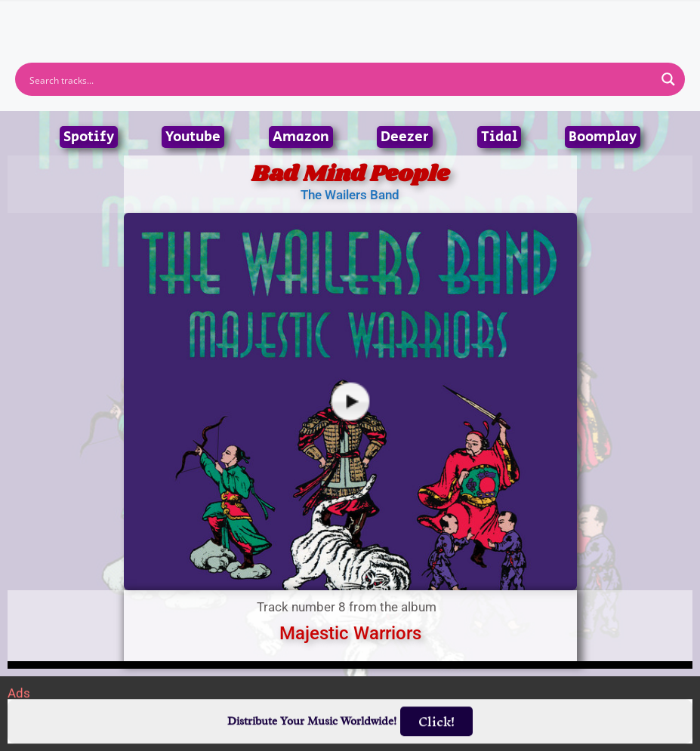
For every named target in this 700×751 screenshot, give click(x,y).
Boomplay (603, 137)
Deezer (405, 137)
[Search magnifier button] (668, 79)
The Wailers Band (350, 195)
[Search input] (340, 79)
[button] (350, 18)
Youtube (193, 137)
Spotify (89, 137)
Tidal (499, 137)
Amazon (301, 137)
